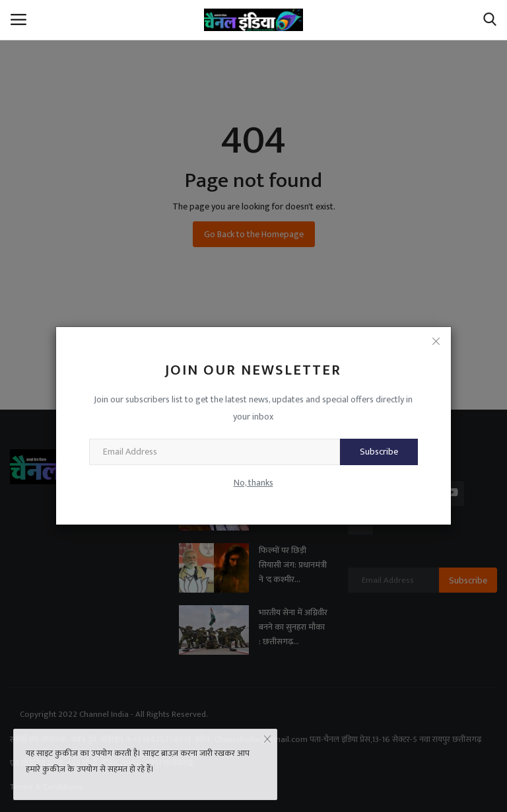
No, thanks (253, 483)
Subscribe (379, 452)
